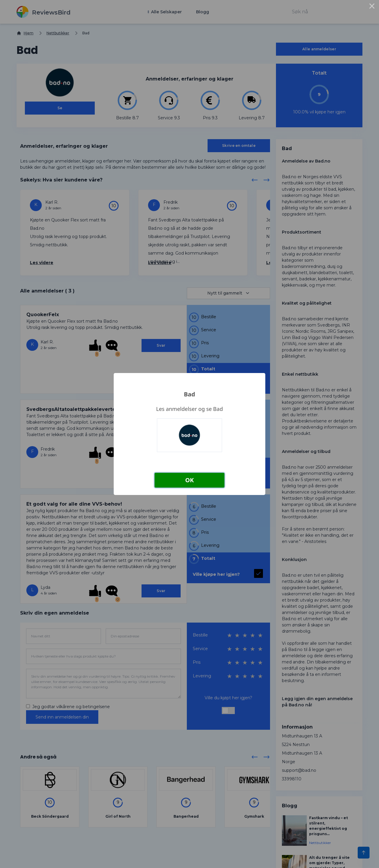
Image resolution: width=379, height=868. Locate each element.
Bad (189, 394)
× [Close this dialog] (372, 7)
